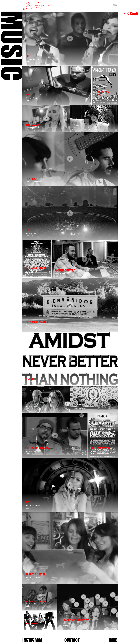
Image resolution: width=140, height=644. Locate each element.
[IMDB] (113, 640)
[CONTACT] (72, 640)
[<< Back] (131, 14)
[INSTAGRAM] (32, 640)
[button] (115, 6)
